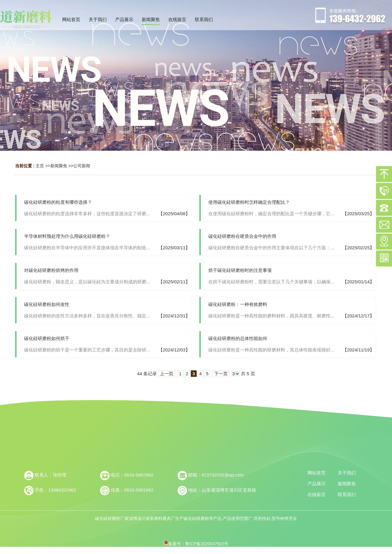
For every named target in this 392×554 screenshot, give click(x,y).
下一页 (221, 374)
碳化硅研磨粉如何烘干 (47, 338)
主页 (40, 166)
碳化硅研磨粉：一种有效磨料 (238, 304)
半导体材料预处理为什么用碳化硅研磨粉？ (67, 236)
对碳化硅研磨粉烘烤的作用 (51, 270)
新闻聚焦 (59, 166)
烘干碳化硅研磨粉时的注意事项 (240, 270)
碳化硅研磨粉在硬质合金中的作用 (242, 236)
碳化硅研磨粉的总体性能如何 (238, 338)
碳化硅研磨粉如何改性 (47, 304)
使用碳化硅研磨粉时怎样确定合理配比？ (249, 202)
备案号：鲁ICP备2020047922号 (196, 544)
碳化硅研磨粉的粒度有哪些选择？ (58, 202)
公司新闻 (82, 166)
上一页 (167, 374)
